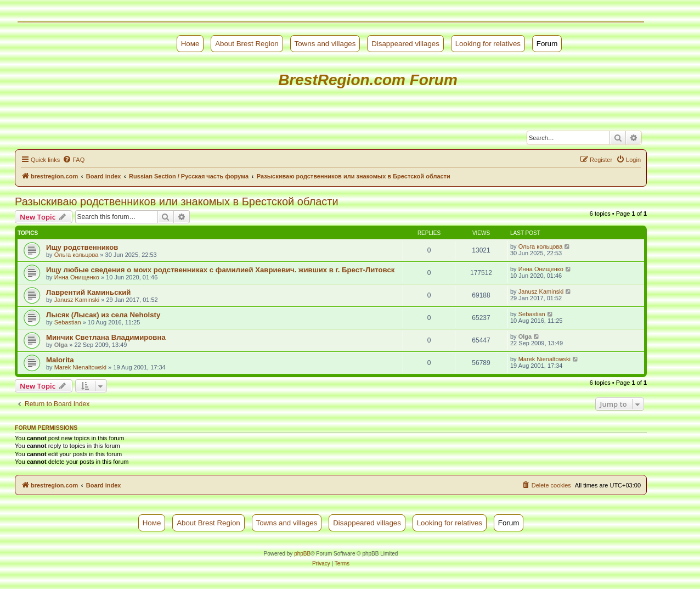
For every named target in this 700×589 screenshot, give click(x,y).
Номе (190, 44)
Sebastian (68, 322)
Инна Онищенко (77, 277)
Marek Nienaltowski (80, 367)
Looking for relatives (488, 44)
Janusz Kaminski (77, 300)
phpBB (302, 554)
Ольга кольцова (77, 255)
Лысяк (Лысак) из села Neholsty (103, 315)
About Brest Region (247, 44)
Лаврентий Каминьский (88, 292)
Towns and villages (325, 44)
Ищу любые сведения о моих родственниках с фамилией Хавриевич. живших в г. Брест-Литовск (220, 270)
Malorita (60, 360)
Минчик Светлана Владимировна (106, 337)
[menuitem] (74, 160)
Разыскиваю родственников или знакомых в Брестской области (177, 201)
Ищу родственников (82, 247)
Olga (61, 345)
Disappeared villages (405, 44)
